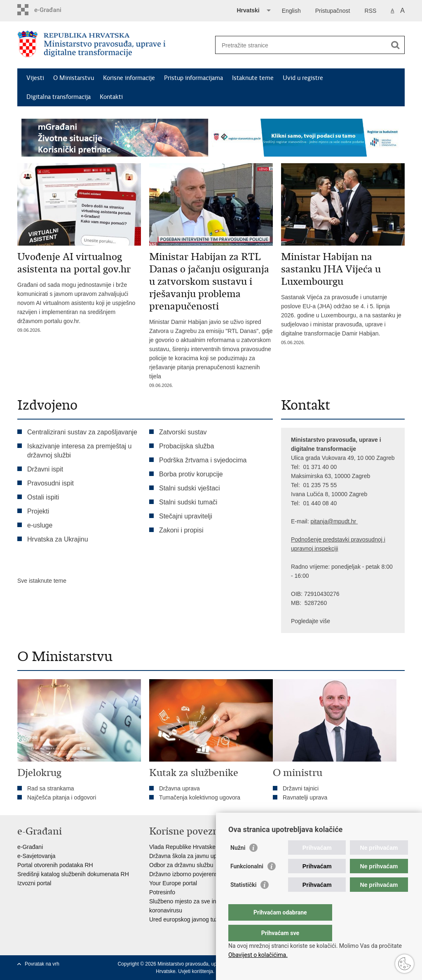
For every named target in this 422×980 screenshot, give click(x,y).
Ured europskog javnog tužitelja (190, 919)
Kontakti (111, 97)
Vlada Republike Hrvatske (182, 847)
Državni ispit (45, 469)
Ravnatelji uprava (305, 797)
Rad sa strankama (51, 788)
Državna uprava (179, 788)
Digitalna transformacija (59, 97)
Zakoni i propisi (181, 530)
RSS (371, 11)
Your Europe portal (173, 883)
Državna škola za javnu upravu (189, 856)
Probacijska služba (186, 446)
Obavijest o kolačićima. (258, 955)
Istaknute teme (253, 78)
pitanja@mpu (327, 521)
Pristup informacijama (193, 78)
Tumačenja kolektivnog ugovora (200, 797)
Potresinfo (162, 892)
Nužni (238, 864)
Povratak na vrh (42, 964)
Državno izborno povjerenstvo (187, 874)
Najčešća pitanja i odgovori (62, 797)
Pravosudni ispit (50, 483)
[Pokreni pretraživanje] (395, 45)
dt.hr (350, 521)
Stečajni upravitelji (186, 516)
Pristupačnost (333, 11)
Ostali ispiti (43, 497)
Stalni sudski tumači (188, 502)
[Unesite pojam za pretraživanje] (301, 45)
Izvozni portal (34, 883)
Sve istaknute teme (42, 581)
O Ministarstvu (74, 78)
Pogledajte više (311, 621)
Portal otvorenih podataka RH (55, 865)
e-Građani (30, 847)
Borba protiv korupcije (191, 474)
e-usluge (40, 525)
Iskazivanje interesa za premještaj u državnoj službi (79, 451)
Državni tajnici (301, 788)
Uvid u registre (303, 78)
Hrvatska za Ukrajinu (58, 539)
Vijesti (35, 78)
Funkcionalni (247, 883)
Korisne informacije (129, 78)
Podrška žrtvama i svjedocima (203, 460)
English (291, 11)
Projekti (38, 511)
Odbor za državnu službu (181, 865)
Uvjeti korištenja (196, 971)
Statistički (243, 901)
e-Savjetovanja (36, 856)
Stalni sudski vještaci (190, 488)
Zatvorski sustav (183, 432)
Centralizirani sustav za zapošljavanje (82, 432)
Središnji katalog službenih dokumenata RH (73, 874)
